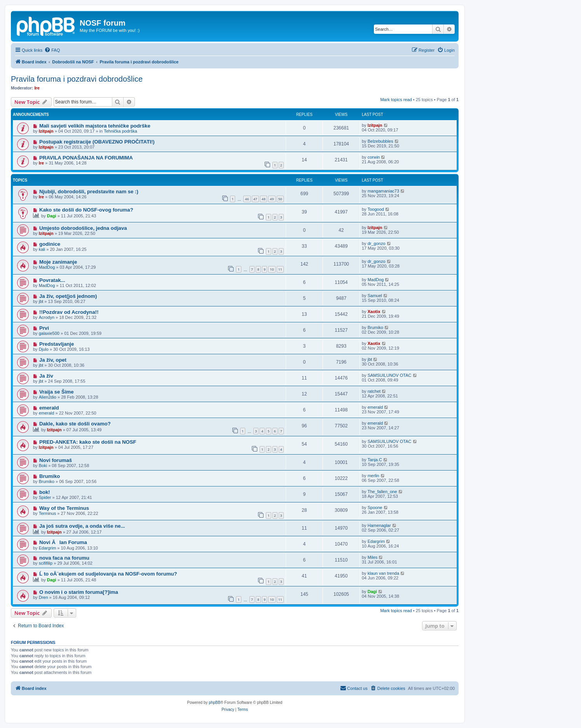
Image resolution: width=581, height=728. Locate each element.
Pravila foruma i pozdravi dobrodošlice (77, 79)
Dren (44, 597)
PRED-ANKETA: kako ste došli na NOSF (88, 442)
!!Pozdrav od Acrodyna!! (69, 312)
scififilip (46, 563)
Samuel (375, 296)
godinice (50, 244)
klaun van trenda (383, 573)
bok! (45, 492)
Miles (373, 557)
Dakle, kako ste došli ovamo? (75, 424)
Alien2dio (48, 397)
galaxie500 (49, 333)
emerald (49, 408)
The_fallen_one (382, 492)
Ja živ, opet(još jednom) (68, 296)
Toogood (376, 209)
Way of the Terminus (64, 508)
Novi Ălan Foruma (63, 542)
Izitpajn (46, 131)
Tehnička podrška (120, 131)
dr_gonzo (377, 243)
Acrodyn (47, 317)
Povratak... (52, 280)
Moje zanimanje (58, 262)
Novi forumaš (56, 460)
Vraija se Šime (57, 392)
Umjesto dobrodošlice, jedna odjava (83, 228)
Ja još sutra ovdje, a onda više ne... (82, 526)
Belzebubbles (380, 141)
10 (272, 269)
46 (247, 199)
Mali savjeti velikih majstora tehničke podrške (95, 126)
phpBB (215, 703)
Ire (37, 88)
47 (255, 199)
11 (280, 269)
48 (263, 199)
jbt (41, 301)
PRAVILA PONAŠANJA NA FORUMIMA (86, 158)
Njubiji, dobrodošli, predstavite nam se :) (89, 192)
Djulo (44, 349)
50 (280, 199)
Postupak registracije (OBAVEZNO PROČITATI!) (97, 142)
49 (272, 199)
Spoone (375, 507)
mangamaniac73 (383, 191)
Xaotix (374, 311)
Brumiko (375, 327)
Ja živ (46, 376)
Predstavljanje (57, 344)
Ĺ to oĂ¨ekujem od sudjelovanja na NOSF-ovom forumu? (108, 574)
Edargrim (48, 548)
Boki (43, 465)
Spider (45, 497)
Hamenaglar (379, 525)
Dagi (52, 216)
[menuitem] (52, 50)
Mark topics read (396, 100)
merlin (373, 476)
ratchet (374, 391)
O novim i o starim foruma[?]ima (79, 592)
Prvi (44, 328)
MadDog (47, 267)
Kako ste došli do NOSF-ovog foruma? (86, 210)
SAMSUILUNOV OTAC (390, 375)
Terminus (48, 513)
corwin (374, 157)
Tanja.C (375, 460)
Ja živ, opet (53, 360)
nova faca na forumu (64, 558)
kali (42, 249)
